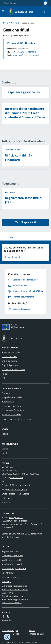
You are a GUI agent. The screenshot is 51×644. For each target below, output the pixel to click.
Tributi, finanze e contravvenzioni (16, 419)
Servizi (32, 630)
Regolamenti (10, 192)
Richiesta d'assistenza (12, 603)
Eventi (5, 453)
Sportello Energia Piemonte (14, 569)
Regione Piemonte (10, 3)
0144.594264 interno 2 (25, 52)
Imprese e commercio (11, 415)
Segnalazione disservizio (13, 596)
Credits (16, 634)
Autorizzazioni (8, 402)
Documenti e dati (9, 357)
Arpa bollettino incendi (12, 564)
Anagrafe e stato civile (12, 397)
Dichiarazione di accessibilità (14, 586)
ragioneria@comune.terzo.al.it (25, 55)
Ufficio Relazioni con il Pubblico (15, 494)
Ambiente (6, 393)
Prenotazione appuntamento (15, 599)
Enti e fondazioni (9, 361)
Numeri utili (7, 502)
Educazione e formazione (13, 410)
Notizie (5, 434)
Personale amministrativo (13, 369)
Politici (5, 374)
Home (6, 23)
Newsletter (7, 620)
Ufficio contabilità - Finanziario (21, 43)
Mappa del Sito (37, 634)
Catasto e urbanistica (11, 406)
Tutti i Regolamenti (26, 222)
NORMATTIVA (8, 573)
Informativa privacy (10, 577)
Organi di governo (10, 365)
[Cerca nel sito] (43, 12)
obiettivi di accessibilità (12, 560)
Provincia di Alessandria (12, 556)
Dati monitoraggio (10, 630)
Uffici (4, 378)
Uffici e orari (7, 498)
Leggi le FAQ (7, 593)
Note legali (7, 581)
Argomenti (15, 23)
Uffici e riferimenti (13, 150)
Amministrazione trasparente (15, 590)
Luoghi (5, 449)
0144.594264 (17, 477)
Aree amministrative (11, 352)
